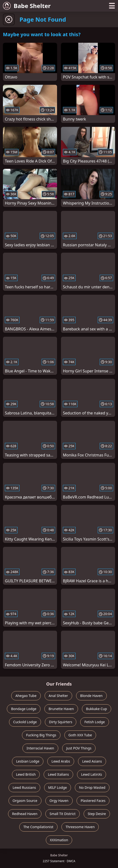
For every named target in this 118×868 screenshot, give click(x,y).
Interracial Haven (40, 748)
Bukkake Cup (97, 709)
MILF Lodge (58, 787)
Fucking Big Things (41, 735)
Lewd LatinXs (92, 774)
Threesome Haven (80, 827)
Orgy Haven (59, 801)
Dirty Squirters (61, 722)
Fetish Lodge (95, 722)
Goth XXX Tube (80, 735)
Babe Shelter (27, 6)
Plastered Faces (93, 801)
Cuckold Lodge (25, 722)
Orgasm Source (25, 801)
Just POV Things (79, 748)
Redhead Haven (25, 814)
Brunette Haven (61, 709)
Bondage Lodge (24, 709)
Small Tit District (62, 814)
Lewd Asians (92, 761)
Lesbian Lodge (28, 761)
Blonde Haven (91, 696)
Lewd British (26, 774)
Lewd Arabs (61, 761)
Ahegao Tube (26, 696)
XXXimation (59, 840)
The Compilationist (38, 827)
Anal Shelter (58, 696)
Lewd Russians (24, 787)
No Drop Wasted (92, 787)
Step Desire (97, 814)
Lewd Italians (58, 774)
